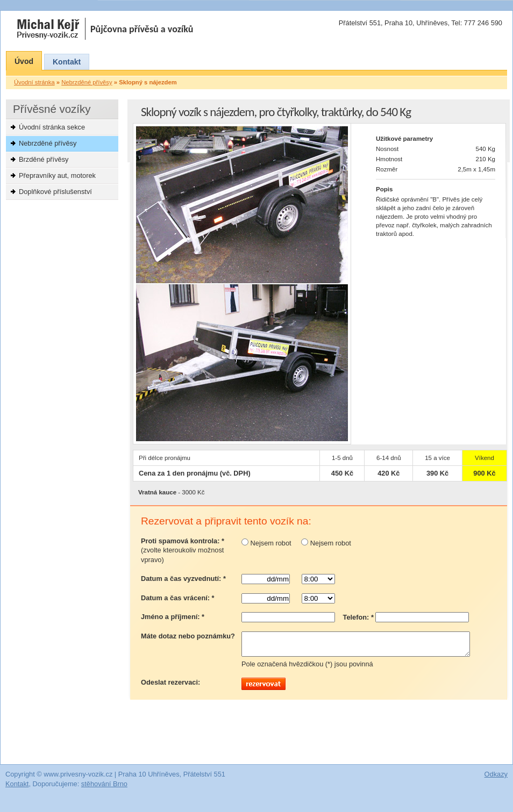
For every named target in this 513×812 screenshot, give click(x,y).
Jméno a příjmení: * (173, 617)
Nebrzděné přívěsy (48, 143)
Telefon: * (358, 617)
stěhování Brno (104, 789)
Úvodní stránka (34, 82)
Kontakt (67, 62)
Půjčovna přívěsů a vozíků (142, 29)
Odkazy (496, 779)
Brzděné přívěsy (44, 159)
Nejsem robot (266, 543)
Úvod (24, 61)
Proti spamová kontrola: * (183, 551)
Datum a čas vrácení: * (178, 598)
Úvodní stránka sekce (52, 127)
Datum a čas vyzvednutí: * (183, 579)
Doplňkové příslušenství (55, 192)
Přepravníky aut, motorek (57, 175)
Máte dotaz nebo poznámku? (188, 636)
